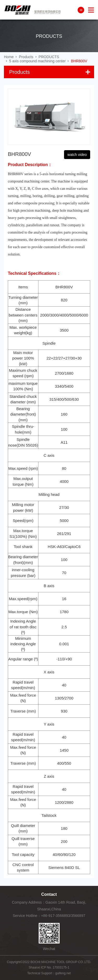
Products (26, 57)
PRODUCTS (49, 57)
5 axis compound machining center (37, 61)
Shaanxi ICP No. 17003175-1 (49, 967)
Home (9, 57)
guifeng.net (63, 973)
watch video (77, 155)
